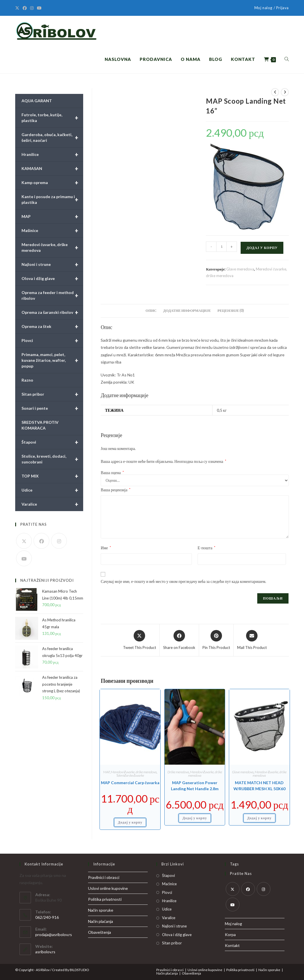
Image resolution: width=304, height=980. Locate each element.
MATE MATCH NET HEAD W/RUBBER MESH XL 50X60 (259, 786)
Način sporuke (101, 910)
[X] (18, 8)
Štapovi (52, 442)
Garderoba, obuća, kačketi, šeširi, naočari (52, 138)
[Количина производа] (221, 247)
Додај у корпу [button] (130, 822)
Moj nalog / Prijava (272, 8)
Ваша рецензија (116, 490)
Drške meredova (178, 772)
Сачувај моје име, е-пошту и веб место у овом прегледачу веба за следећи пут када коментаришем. (183, 581)
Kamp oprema (52, 183)
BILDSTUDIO (79, 970)
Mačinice (169, 884)
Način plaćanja (101, 921)
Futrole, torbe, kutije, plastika (52, 118)
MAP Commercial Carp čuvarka (130, 783)
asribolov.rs (45, 952)
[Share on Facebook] (179, 640)
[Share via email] (252, 640)
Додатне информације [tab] (187, 311)
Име (106, 548)
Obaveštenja (100, 932)
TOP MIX (52, 476)
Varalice (52, 504)
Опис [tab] (151, 311)
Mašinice (52, 231)
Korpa (230, 934)
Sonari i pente (52, 408)
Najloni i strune (52, 264)
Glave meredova (240, 269)
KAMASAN (52, 169)
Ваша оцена (112, 473)
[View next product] (285, 92)
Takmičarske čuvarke (130, 775)
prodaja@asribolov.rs (54, 934)
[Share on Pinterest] (216, 640)
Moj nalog (233, 924)
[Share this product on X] (140, 640)
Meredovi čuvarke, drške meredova (134, 772)
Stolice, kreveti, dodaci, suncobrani (52, 459)
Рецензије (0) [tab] (231, 311)
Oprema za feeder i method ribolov (52, 295)
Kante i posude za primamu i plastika (52, 200)
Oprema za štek (52, 326)
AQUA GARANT (37, 101)
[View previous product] (275, 92)
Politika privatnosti (105, 899)
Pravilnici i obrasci (104, 877)
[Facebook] (25, 8)
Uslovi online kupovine (108, 888)
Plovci (52, 341)
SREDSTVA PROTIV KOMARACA (40, 425)
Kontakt (232, 945)
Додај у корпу (262, 248)
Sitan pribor (52, 394)
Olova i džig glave (52, 279)
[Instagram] (32, 8)
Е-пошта (206, 548)
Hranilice (52, 154)
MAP (107, 772)
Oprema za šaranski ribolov (52, 312)
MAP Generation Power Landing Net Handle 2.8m (195, 786)
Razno (27, 380)
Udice (52, 490)
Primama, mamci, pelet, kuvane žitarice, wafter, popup (52, 360)
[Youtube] (39, 8)
